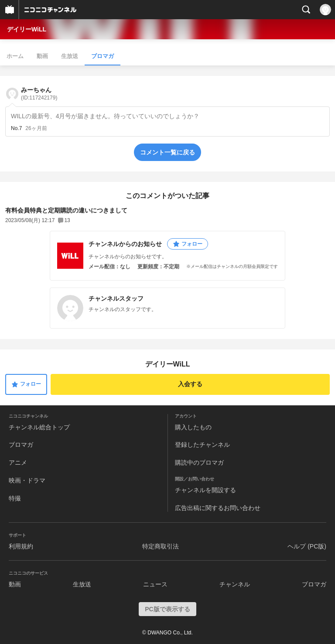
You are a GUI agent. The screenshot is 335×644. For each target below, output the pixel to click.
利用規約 (21, 546)
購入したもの (193, 427)
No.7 (16, 128)
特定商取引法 (161, 546)
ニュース (155, 584)
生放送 (70, 56)
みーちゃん (39, 94)
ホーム (15, 56)
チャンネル (235, 584)
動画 (42, 56)
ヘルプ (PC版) (307, 546)
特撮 (15, 498)
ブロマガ (103, 56)
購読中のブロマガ (199, 462)
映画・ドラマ (27, 480)
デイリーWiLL (27, 29)
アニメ (18, 462)
